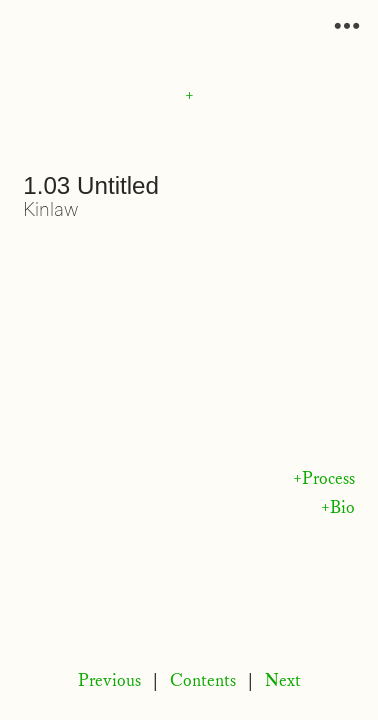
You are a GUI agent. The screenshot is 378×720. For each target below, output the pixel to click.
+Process (324, 479)
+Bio (338, 508)
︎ (347, 26)
